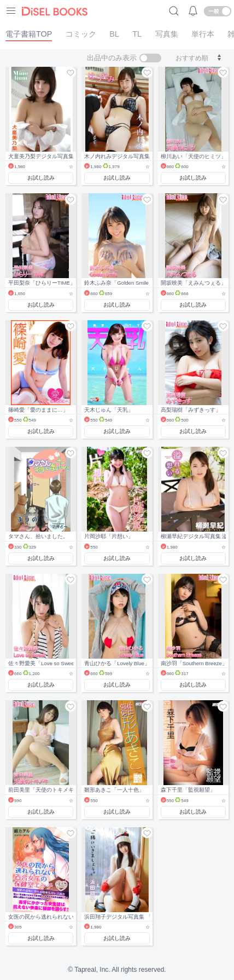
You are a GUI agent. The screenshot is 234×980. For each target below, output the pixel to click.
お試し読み (41, 178)
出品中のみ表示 (112, 58)
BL (114, 34)
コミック (81, 34)
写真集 (167, 34)
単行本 (203, 34)
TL (137, 34)
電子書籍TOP (29, 34)
